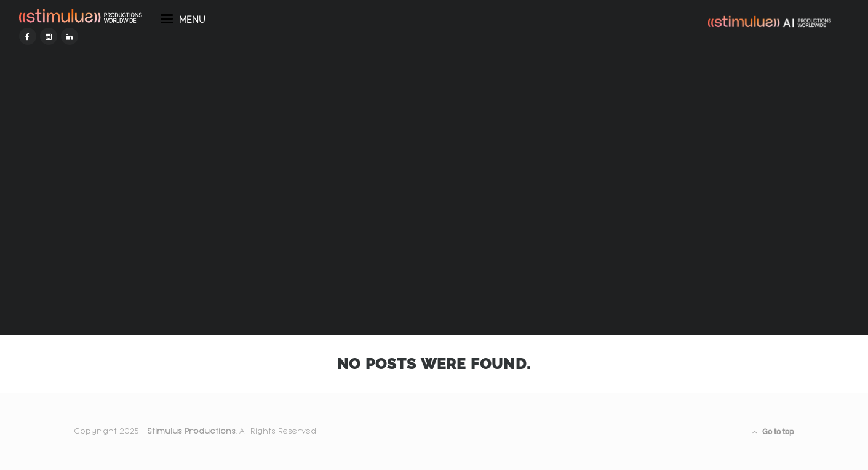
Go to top (773, 432)
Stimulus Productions (191, 431)
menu (238, 48)
